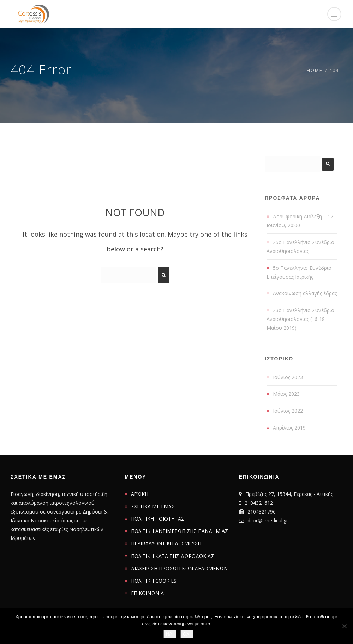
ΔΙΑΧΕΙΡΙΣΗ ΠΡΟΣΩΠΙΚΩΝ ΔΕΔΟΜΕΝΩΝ (179, 568)
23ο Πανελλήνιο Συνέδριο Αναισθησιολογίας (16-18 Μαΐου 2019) (300, 319)
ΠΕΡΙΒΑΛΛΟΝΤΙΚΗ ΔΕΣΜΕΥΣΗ (166, 543)
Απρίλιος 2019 (289, 428)
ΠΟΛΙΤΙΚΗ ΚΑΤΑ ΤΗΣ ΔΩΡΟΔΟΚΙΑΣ (172, 556)
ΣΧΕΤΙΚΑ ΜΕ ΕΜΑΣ (153, 506)
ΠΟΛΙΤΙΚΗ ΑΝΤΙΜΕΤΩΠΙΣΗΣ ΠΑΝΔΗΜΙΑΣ (180, 531)
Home (315, 70)
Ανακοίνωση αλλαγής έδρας (305, 293)
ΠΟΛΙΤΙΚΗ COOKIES (154, 581)
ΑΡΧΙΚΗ (140, 494)
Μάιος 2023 (286, 394)
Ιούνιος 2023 (288, 377)
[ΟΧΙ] (344, 626)
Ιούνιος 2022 (288, 411)
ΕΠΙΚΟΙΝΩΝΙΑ (147, 593)
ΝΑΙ (170, 634)
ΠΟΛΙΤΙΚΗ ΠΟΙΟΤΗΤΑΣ (158, 519)
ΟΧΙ (187, 634)
